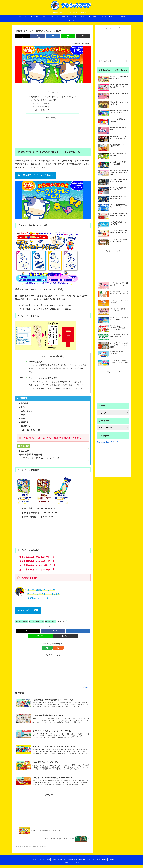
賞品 (47, 862)
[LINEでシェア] (65, 36)
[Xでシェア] (28, 36)
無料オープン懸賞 (72, 862)
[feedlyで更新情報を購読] (51, 648)
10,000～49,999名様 (22, 622)
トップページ (32, 862)
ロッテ (48, 622)
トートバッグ (40, 622)
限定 (54, 622)
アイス (32, 622)
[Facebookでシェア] (40, 36)
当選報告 (106, 862)
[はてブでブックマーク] (53, 36)
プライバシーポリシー (94, 862)
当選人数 (53, 862)
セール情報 (82, 862)
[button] (78, 36)
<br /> (21, 533)
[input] (113, 61)
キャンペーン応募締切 (40, 111)
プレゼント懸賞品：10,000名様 (44, 100)
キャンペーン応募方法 (40, 104)
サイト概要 (41, 862)
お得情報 (113, 862)
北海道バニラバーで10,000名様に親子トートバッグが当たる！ (54, 97)
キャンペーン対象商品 (40, 107)
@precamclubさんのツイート (110, 442)
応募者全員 (61, 862)
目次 (50, 92)
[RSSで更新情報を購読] (55, 648)
